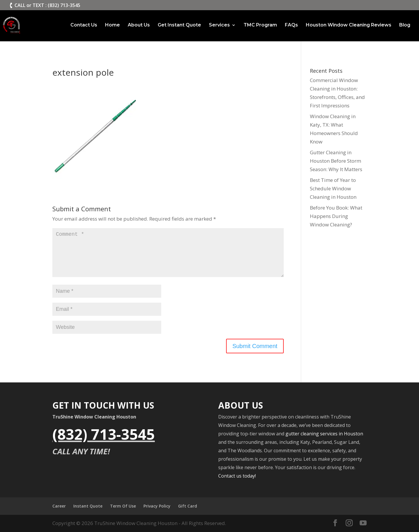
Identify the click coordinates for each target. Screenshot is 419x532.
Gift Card (188, 506)
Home (112, 25)
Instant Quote (88, 506)
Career (59, 506)
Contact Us (84, 25)
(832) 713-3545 (104, 434)
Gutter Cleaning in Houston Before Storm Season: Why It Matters (336, 161)
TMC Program (260, 25)
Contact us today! (237, 476)
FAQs (291, 25)
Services (219, 25)
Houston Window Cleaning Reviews (349, 25)
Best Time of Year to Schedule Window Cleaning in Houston (333, 188)
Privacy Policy (157, 506)
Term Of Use (123, 506)
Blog (405, 25)
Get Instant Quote (179, 25)
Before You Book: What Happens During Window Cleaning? (336, 216)
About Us (139, 25)
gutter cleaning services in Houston (324, 434)
